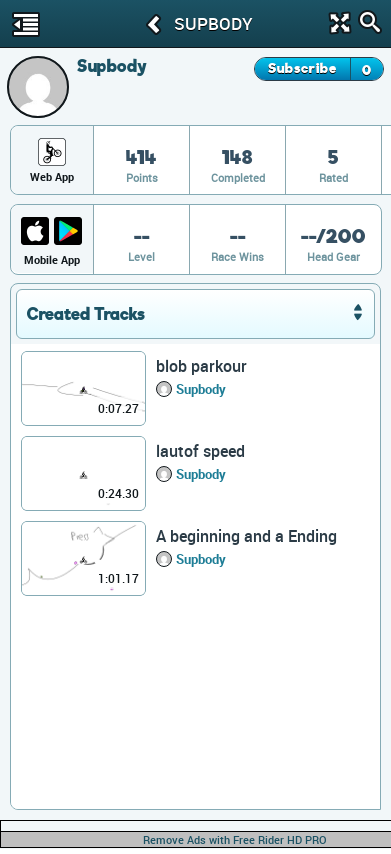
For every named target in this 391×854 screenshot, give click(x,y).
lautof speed (200, 451)
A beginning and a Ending (246, 536)
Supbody (201, 389)
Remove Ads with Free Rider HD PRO (235, 839)
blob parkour (201, 366)
